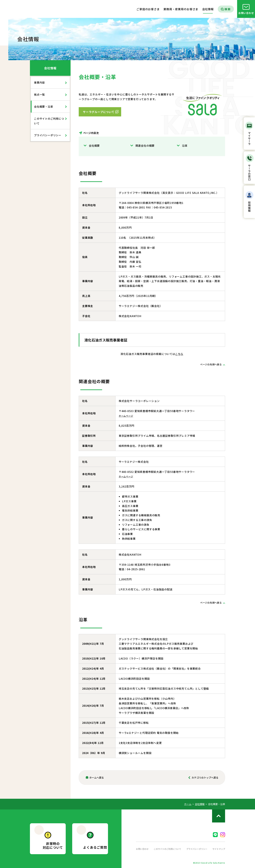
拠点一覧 (39, 94)
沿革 (185, 146)
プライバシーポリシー (48, 135)
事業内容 (39, 82)
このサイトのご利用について (49, 121)
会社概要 (94, 146)
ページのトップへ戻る (219, 816)
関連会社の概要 (145, 146)
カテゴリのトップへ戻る (205, 778)
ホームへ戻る (97, 778)
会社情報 (50, 68)
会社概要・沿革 (44, 107)
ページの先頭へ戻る (210, 364)
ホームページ (127, 416)
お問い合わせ (143, 849)
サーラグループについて (99, 112)
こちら (179, 354)
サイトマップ (218, 849)
